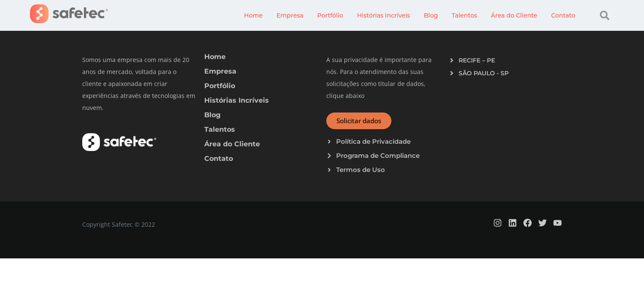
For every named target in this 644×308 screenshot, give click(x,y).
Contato (563, 15)
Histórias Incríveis (384, 15)
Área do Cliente (514, 15)
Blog (431, 15)
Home (253, 15)
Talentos (465, 15)
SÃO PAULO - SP (484, 73)
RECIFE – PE (477, 60)
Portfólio (330, 15)
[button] (605, 15)
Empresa (290, 15)
